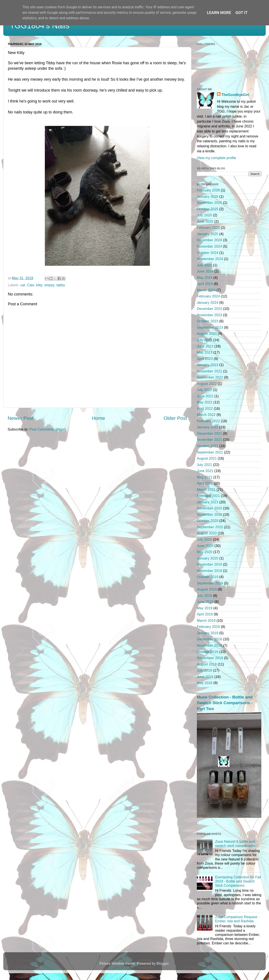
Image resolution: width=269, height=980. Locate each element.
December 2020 (209, 508)
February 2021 (208, 496)
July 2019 (204, 596)
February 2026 (208, 190)
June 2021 (205, 471)
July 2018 (204, 670)
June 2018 (205, 677)
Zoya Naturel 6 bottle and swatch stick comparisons (235, 844)
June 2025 (205, 221)
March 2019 (206, 620)
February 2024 (208, 296)
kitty (39, 285)
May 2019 (205, 608)
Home (98, 418)
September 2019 (210, 583)
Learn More (219, 13)
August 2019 (207, 589)
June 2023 (205, 346)
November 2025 (209, 203)
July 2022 (204, 390)
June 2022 (205, 396)
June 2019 (205, 602)
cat (23, 285)
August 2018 (207, 664)
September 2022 (210, 377)
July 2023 (204, 340)
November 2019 (209, 571)
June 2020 (205, 546)
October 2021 (208, 446)
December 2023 (209, 309)
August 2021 (207, 458)
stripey (49, 285)
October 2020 (208, 521)
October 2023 (208, 321)
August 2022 (207, 384)
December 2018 (209, 639)
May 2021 (205, 477)
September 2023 (210, 327)
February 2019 (208, 627)
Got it (242, 13)
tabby (61, 285)
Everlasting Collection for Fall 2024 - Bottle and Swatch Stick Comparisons (238, 881)
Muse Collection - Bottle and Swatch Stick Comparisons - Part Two (225, 703)
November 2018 (209, 645)
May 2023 (205, 352)
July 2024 (204, 265)
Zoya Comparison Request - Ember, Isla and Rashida (237, 919)
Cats (31, 285)
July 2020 (204, 539)
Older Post (175, 418)
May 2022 (205, 402)
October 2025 (208, 209)
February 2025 (208, 228)
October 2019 (208, 577)
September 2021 (210, 452)
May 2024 (205, 278)
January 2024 (208, 302)
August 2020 (207, 533)
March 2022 (206, 415)
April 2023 (205, 359)
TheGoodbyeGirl (235, 95)
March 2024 (206, 290)
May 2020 (205, 552)
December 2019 (209, 564)
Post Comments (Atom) (48, 429)
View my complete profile (217, 158)
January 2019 (208, 633)
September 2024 (210, 259)
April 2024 (205, 284)
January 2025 (208, 234)
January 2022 (208, 427)
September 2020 (210, 527)
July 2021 (204, 465)
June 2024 (205, 271)
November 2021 (209, 440)
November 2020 (209, 514)
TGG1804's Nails (40, 26)
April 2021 (205, 483)
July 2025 (204, 215)
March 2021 (206, 490)
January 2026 (208, 196)
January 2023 (208, 365)
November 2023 (209, 315)
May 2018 (205, 683)
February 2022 (208, 421)
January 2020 (208, 558)
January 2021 (208, 502)
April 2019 (205, 614)
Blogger (163, 963)
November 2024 (209, 246)
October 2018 (208, 652)
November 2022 (209, 371)
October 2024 (208, 253)
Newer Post (20, 418)
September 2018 (210, 658)
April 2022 (205, 408)
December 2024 (209, 240)
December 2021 (209, 433)
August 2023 (207, 334)
